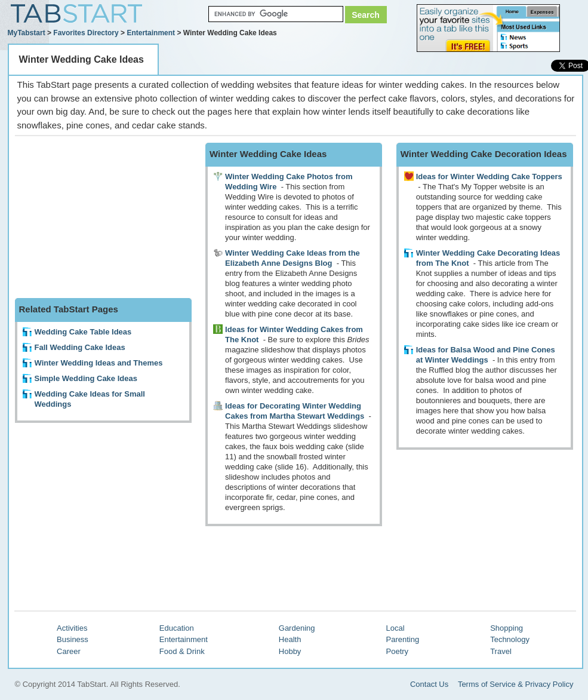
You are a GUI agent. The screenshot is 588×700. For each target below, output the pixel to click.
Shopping (507, 628)
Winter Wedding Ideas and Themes (99, 363)
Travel (501, 651)
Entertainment (151, 33)
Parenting (403, 639)
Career (69, 651)
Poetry (398, 651)
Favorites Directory (86, 33)
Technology (510, 639)
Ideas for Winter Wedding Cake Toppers (489, 176)
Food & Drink (182, 651)
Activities (72, 628)
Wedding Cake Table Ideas (83, 332)
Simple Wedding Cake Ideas (86, 378)
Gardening (297, 628)
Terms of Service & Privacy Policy (516, 684)
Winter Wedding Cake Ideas (81, 59)
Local (395, 628)
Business (73, 639)
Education (177, 628)
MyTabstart (27, 33)
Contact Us (429, 684)
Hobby (290, 651)
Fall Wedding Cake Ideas (80, 347)
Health (290, 639)
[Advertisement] (104, 217)
